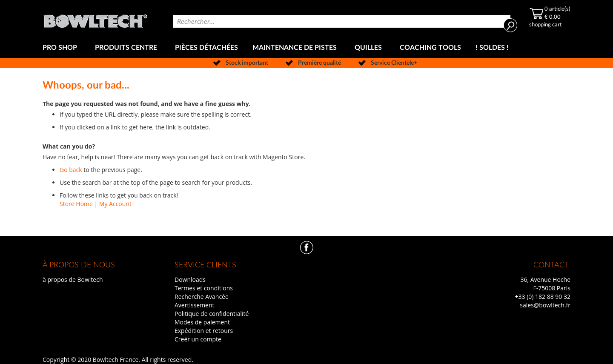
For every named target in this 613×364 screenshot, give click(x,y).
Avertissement (195, 305)
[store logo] (95, 19)
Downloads (190, 279)
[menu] (306, 48)
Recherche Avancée (202, 297)
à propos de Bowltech (73, 279)
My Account (115, 204)
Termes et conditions (204, 288)
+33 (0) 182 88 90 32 (543, 297)
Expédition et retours (204, 331)
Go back (71, 170)
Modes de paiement (202, 322)
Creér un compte (198, 339)
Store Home (76, 204)
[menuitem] (62, 48)
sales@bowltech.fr (545, 305)
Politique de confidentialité (212, 314)
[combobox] (342, 21)
